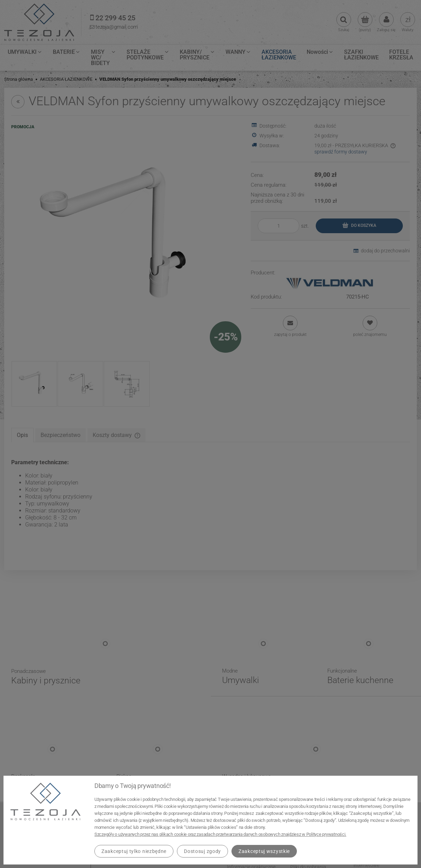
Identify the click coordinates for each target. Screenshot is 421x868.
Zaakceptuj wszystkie (264, 851)
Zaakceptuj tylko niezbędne (134, 851)
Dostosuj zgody (202, 851)
